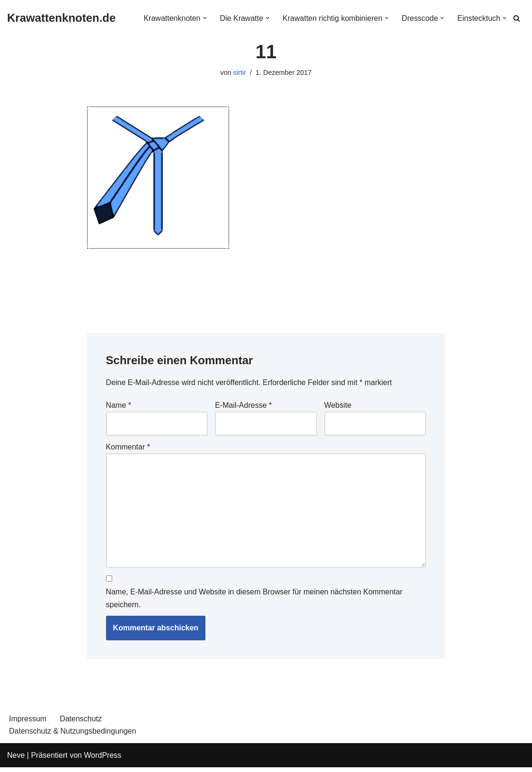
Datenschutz (81, 719)
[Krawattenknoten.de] (61, 18)
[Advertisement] (266, 281)
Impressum (28, 719)
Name (119, 405)
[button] (204, 18)
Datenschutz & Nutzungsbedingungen (73, 731)
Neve (16, 755)
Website (338, 405)
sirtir (240, 72)
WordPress (102, 755)
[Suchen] (517, 18)
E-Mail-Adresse (243, 405)
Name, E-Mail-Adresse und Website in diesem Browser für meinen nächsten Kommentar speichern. (254, 598)
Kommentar (128, 447)
